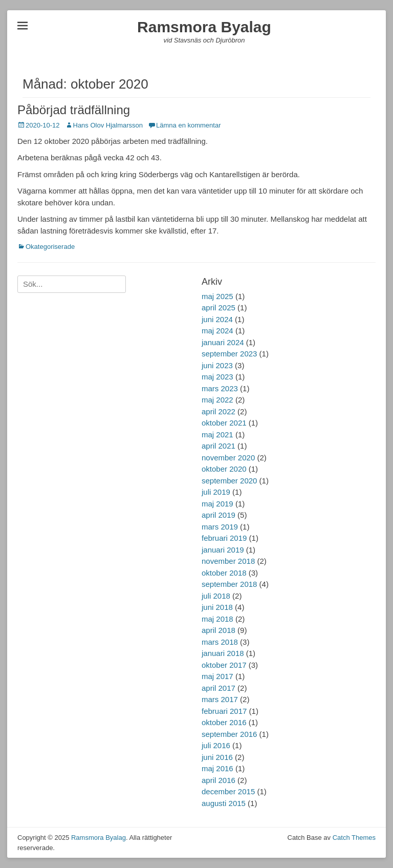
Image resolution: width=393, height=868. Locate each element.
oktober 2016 (224, 722)
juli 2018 (216, 596)
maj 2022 (217, 400)
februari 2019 (224, 538)
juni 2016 (217, 757)
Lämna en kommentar (188, 125)
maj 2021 (217, 435)
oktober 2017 (224, 665)
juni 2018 (217, 607)
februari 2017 (224, 711)
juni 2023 (217, 365)
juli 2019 (216, 492)
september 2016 (229, 734)
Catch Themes (354, 838)
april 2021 (219, 446)
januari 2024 (223, 342)
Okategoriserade (50, 247)
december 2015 (228, 791)
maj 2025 (217, 296)
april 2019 (219, 515)
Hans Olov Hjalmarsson (108, 125)
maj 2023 (217, 377)
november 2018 (228, 561)
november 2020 (228, 458)
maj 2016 (217, 768)
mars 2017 (220, 699)
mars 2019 (220, 527)
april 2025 (219, 308)
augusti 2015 (224, 803)
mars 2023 (220, 388)
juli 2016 (216, 745)
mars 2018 (220, 642)
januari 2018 (223, 653)
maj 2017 (217, 676)
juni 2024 (217, 319)
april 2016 (219, 780)
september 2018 (229, 584)
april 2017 (219, 688)
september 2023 (229, 354)
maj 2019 (217, 504)
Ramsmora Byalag (204, 27)
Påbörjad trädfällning (74, 110)
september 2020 (229, 481)
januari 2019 (223, 550)
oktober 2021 (224, 423)
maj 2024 (217, 331)
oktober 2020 (224, 469)
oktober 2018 (224, 573)
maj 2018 (217, 619)
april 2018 (219, 630)
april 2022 (219, 411)
